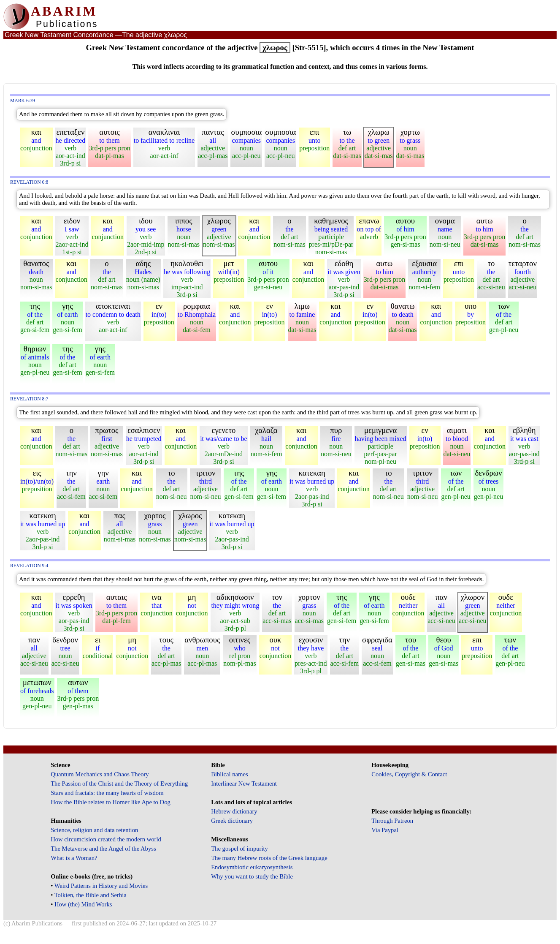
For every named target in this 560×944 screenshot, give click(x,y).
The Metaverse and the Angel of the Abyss (103, 849)
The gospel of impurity (239, 849)
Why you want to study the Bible (252, 876)
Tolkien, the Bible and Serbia (91, 895)
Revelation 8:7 (29, 399)
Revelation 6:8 (29, 182)
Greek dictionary (232, 821)
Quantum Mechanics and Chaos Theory (100, 774)
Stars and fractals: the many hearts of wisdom (107, 793)
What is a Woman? (74, 858)
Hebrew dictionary (234, 811)
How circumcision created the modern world (106, 839)
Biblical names (230, 774)
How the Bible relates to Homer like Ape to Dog (111, 802)
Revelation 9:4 (29, 566)
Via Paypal (385, 830)
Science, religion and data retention (94, 830)
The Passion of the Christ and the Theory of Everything (119, 783)
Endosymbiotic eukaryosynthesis (252, 867)
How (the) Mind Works (83, 904)
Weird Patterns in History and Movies (101, 886)
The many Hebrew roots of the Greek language (269, 858)
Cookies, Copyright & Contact (409, 774)
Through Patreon (392, 821)
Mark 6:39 (23, 101)
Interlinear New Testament (244, 783)
